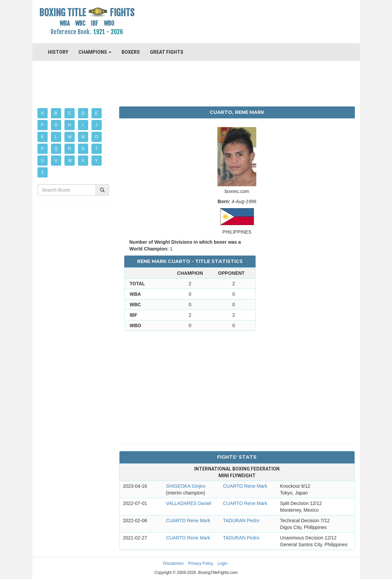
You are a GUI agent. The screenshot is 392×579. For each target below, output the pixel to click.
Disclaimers (173, 563)
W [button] (70, 161)
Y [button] (97, 161)
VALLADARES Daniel (189, 503)
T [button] (96, 149)
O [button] (97, 137)
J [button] (97, 125)
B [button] (56, 113)
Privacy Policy (201, 563)
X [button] (83, 161)
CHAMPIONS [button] (95, 52)
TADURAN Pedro (241, 521)
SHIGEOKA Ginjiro (186, 486)
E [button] (97, 113)
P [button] (43, 149)
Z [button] (42, 172)
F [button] (42, 125)
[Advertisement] (237, 22)
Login (223, 563)
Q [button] (56, 149)
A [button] (43, 113)
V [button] (56, 161)
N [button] (83, 137)
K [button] (43, 137)
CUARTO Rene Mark (245, 486)
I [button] (83, 125)
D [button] (83, 113)
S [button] (83, 149)
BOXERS (131, 52)
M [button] (70, 137)
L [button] (56, 137)
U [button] (43, 161)
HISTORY (58, 52)
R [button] (70, 149)
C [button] (70, 113)
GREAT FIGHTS (167, 52)
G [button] (56, 125)
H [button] (70, 125)
